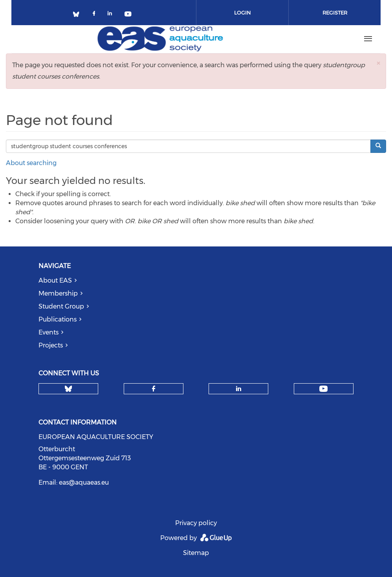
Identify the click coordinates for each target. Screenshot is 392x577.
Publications (58, 319)
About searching (31, 163)
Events (49, 332)
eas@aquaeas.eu (84, 482)
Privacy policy (196, 523)
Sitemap (196, 553)
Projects (51, 345)
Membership (58, 293)
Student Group (61, 306)
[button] (378, 63)
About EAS (55, 280)
